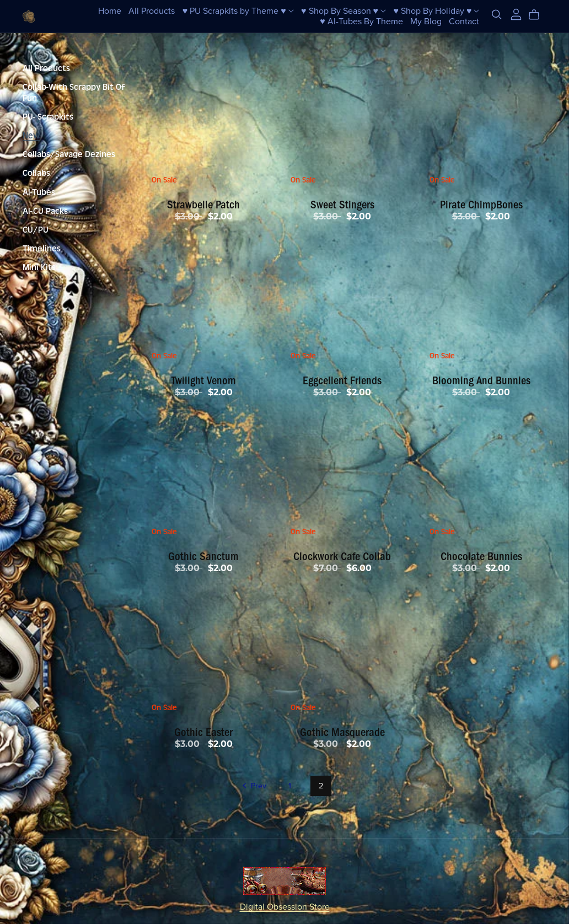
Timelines (42, 249)
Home (110, 10)
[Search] (497, 15)
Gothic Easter (203, 732)
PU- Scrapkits (48, 117)
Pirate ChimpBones (481, 205)
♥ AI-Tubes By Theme (361, 22)
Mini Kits (39, 267)
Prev (253, 787)
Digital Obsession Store (285, 907)
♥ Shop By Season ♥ (343, 10)
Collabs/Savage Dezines (69, 154)
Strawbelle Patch (203, 205)
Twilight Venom (204, 380)
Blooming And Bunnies (481, 380)
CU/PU (36, 230)
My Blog (426, 22)
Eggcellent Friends (342, 380)
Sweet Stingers (342, 205)
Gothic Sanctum (203, 556)
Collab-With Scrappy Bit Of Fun (74, 92)
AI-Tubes (39, 192)
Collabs (36, 173)
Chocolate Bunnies (481, 556)
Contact (464, 22)
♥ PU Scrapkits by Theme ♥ (238, 10)
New (31, 136)
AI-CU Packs (45, 211)
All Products (152, 10)
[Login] (516, 14)
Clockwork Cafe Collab (342, 556)
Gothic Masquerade (342, 732)
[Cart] (538, 15)
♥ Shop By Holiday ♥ (436, 10)
